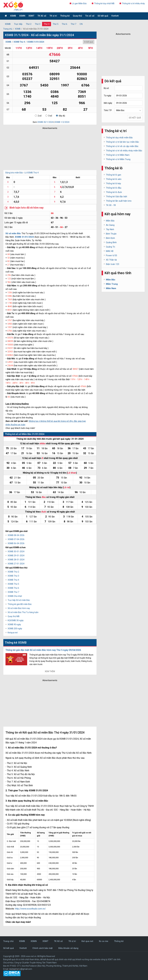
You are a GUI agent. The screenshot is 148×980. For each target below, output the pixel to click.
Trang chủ (8, 29)
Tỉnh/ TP (108, 110)
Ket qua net (87, 941)
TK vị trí (53, 16)
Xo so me (104, 941)
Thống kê (65, 16)
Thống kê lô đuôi (114, 192)
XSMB (13, 16)
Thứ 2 (29, 24)
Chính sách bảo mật (42, 948)
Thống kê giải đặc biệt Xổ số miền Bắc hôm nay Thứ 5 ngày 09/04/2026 (43, 650)
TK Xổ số (42, 16)
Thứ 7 (73, 24)
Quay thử (77, 16)
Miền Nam (111, 288)
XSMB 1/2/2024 (62, 122)
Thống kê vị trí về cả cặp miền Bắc (122, 146)
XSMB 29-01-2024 (16, 556)
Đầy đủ (60, 116)
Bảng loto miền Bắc (14, 173)
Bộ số (106, 88)
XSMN (22, 16)
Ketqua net (13, 633)
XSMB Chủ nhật (15, 596)
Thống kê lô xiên (114, 179)
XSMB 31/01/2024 (36, 42)
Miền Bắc (110, 221)
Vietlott (115, 16)
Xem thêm (50, 671)
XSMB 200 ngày (15, 629)
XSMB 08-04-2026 (16, 535)
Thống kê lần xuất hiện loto (119, 201)
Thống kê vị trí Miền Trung (118, 159)
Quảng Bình (111, 242)
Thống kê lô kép (113, 183)
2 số (38, 116)
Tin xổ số (90, 16)
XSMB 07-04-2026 (16, 539)
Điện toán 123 (113, 264)
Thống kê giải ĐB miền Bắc (20, 604)
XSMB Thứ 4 (19, 42)
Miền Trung (112, 284)
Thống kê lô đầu (114, 188)
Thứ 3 (38, 24)
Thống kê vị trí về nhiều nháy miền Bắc (124, 151)
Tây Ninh (110, 229)
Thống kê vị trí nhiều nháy (132, 3)
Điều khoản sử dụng (68, 948)
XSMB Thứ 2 (13, 572)
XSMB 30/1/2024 (45, 122)
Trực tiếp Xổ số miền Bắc (19, 600)
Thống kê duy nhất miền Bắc (119, 138)
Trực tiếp (18, 24)
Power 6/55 (111, 255)
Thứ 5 (55, 24)
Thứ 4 (47, 24)
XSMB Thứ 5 (13, 584)
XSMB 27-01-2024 (16, 564)
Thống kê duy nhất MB (103, 3)
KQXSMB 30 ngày (16, 620)
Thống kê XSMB (16, 643)
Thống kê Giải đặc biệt (116, 197)
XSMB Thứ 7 (13, 592)
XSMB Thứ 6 (13, 588)
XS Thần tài (111, 260)
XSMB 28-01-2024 (16, 560)
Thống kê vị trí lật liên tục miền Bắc (122, 142)
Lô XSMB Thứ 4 (32, 173)
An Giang (110, 225)
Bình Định (110, 238)
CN (81, 24)
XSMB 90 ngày (14, 624)
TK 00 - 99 (111, 205)
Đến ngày (108, 103)
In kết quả (89, 42)
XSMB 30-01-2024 (16, 551)
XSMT (31, 16)
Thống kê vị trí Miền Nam (118, 155)
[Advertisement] (46, 149)
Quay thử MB (14, 616)
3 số (49, 116)
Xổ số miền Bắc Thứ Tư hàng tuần (23, 612)
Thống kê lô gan (114, 175)
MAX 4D (110, 251)
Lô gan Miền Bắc (78, 3)
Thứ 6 (64, 24)
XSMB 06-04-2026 (16, 543)
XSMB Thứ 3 (13, 576)
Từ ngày (108, 96)
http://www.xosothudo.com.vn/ (30, 909)
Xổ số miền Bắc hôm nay (19, 608)
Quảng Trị (110, 247)
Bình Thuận (111, 234)
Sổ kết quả (103, 16)
